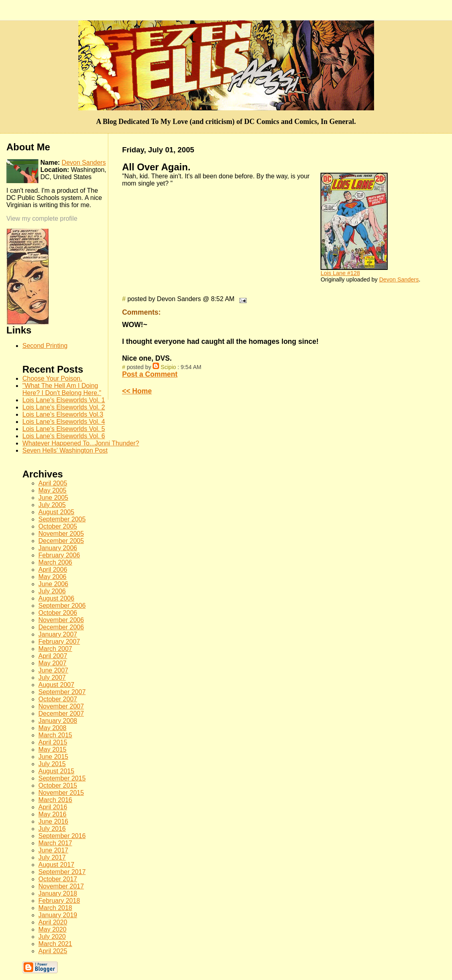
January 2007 (58, 634)
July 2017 (52, 857)
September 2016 (62, 836)
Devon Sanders (399, 279)
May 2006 (52, 577)
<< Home (137, 391)
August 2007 (56, 685)
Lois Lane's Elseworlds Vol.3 (63, 414)
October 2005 (58, 526)
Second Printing (45, 346)
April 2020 (53, 922)
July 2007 (52, 678)
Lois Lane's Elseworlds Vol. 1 (64, 400)
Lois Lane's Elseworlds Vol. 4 (64, 422)
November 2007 (61, 706)
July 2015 (52, 764)
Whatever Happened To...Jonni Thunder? (81, 443)
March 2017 (55, 843)
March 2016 (55, 800)
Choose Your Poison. (52, 378)
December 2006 (61, 627)
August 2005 (56, 512)
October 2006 (58, 613)
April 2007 (53, 656)
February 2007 (59, 642)
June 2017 (53, 850)
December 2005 (61, 541)
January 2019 (58, 915)
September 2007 (62, 692)
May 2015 (52, 749)
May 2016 (52, 814)
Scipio (168, 367)
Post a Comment (150, 374)
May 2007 (52, 663)
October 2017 (58, 879)
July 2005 (52, 505)
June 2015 (53, 757)
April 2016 (53, 807)
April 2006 (53, 570)
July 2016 (52, 829)
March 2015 (55, 735)
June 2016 (53, 821)
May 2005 (52, 490)
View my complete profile (42, 219)
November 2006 (61, 620)
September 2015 (62, 778)
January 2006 (58, 548)
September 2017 (62, 872)
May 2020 (52, 929)
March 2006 (55, 562)
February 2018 (59, 901)
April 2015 (53, 742)
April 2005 (53, 483)
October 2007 (58, 699)
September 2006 (62, 606)
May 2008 (52, 728)
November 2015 (61, 793)
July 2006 (52, 591)
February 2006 (59, 555)
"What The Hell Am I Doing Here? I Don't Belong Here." (62, 389)
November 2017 (61, 886)
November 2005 (61, 534)
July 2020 (52, 937)
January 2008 (58, 721)
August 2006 (56, 598)
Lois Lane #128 (340, 273)
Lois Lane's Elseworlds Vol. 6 (64, 436)
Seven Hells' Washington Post (65, 450)
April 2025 (53, 951)
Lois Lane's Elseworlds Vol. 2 (64, 407)
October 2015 (58, 785)
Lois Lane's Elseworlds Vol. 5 (64, 429)
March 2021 (55, 944)
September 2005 (62, 519)
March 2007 (55, 649)
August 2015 (56, 771)
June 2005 (53, 498)
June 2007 (53, 670)
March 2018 (55, 908)
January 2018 (58, 893)
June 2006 (53, 584)
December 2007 (61, 714)
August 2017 (56, 865)
